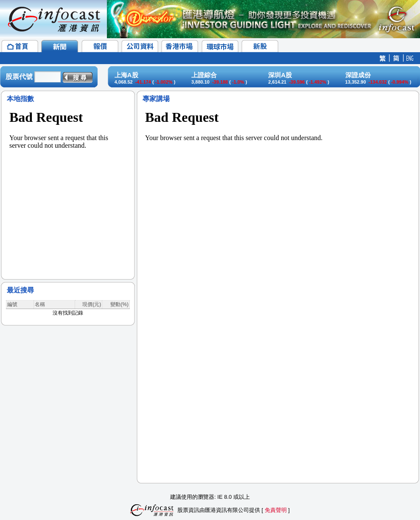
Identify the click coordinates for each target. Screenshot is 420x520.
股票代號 (19, 77)
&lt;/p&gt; (68, 187)
